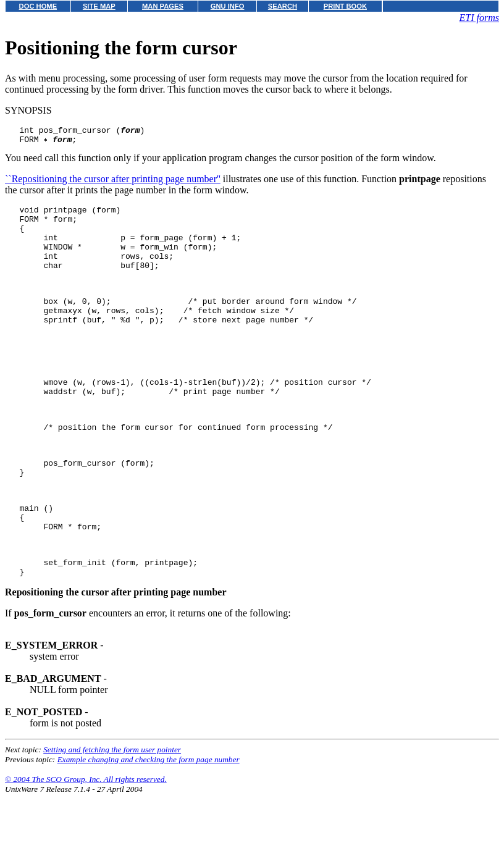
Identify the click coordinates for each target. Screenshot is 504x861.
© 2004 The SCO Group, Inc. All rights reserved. (86, 846)
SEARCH (283, 6)
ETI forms (479, 18)
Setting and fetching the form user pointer (112, 816)
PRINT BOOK (345, 6)
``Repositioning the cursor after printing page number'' (113, 183)
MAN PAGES (163, 6)
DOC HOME (38, 6)
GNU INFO (228, 6)
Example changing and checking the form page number (149, 826)
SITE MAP (99, 6)
